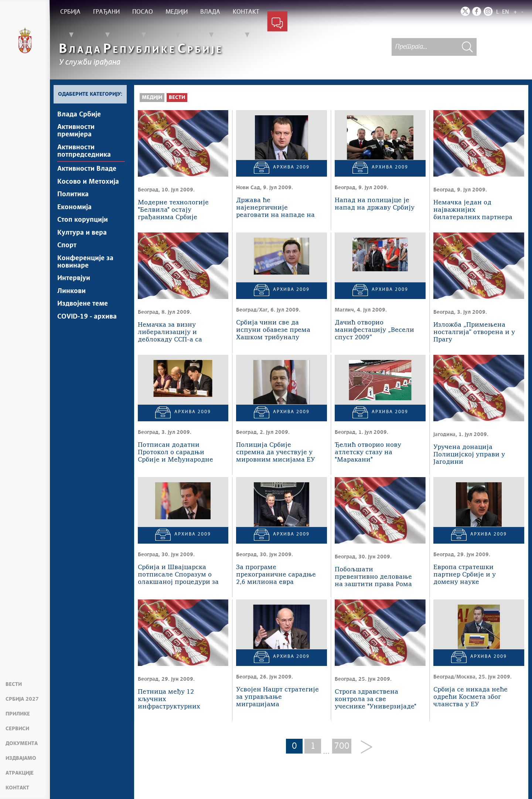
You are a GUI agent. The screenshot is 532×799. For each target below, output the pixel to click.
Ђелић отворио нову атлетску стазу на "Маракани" (368, 453)
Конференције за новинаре (85, 264)
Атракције (20, 773)
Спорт (67, 247)
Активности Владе (87, 170)
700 (342, 746)
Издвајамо (21, 758)
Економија (74, 208)
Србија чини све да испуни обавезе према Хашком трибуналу (273, 330)
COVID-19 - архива (87, 319)
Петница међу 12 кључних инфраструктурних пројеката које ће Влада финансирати (177, 700)
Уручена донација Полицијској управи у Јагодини (469, 455)
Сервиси (17, 729)
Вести (14, 684)
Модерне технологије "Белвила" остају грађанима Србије (173, 210)
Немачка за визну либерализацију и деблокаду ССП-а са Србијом (170, 333)
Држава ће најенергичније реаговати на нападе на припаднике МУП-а (275, 208)
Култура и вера (82, 234)
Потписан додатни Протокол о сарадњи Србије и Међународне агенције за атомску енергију (175, 453)
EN (506, 12)
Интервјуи (74, 280)
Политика (73, 195)
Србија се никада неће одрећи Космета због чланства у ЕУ (470, 697)
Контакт (17, 788)
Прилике (18, 714)
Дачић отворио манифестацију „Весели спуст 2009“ (374, 330)
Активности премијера (76, 131)
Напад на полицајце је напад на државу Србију (375, 204)
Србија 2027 (22, 699)
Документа (22, 744)
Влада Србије (79, 115)
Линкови (71, 293)
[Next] (364, 747)
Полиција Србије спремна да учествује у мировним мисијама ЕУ (276, 453)
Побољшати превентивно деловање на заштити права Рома (373, 577)
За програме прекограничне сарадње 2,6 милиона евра (276, 575)
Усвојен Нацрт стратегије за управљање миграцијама (277, 697)
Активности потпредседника (84, 152)
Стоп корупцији (83, 221)
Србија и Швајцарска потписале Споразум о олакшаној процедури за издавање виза (178, 575)
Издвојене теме (83, 306)
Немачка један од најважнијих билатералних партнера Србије (473, 210)
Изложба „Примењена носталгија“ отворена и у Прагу (474, 332)
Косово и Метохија (88, 183)
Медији (152, 98)
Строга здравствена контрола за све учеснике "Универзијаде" (376, 699)
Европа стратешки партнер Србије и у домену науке (465, 575)
